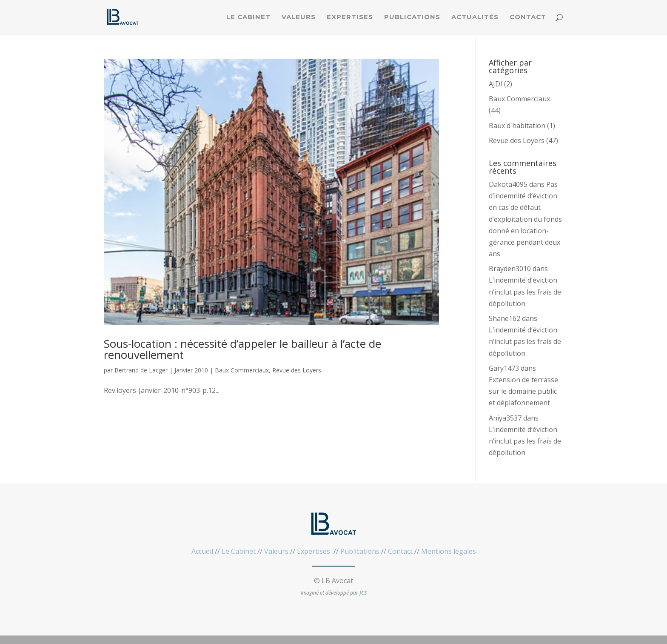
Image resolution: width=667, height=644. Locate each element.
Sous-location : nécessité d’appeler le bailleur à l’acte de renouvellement (242, 349)
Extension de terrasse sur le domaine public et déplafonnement (523, 391)
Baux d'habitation (517, 126)
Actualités (475, 17)
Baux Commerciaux (242, 370)
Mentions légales (449, 551)
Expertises (350, 17)
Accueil (202, 551)
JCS (363, 593)
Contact (528, 17)
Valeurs (299, 17)
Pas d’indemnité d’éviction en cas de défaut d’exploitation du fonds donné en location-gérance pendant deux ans (525, 219)
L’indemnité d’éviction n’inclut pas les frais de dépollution (525, 292)
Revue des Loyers (297, 370)
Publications (412, 17)
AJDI (496, 84)
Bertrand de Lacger (141, 370)
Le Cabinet (248, 17)
